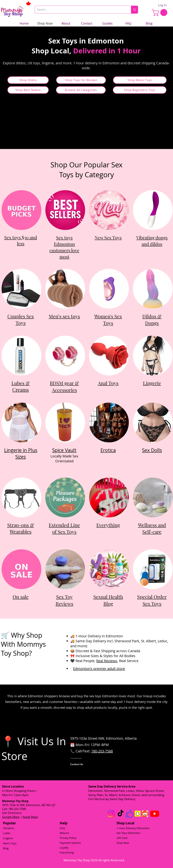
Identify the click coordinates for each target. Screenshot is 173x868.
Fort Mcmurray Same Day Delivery (112, 799)
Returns (64, 833)
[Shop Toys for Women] (81, 80)
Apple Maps (30, 817)
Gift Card (122, 838)
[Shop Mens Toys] (140, 80)
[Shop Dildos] (28, 80)
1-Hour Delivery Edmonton (133, 828)
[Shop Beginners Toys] (140, 90)
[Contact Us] (84, 764)
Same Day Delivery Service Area (112, 786)
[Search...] (80, 10)
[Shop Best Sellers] (28, 90)
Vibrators (9, 828)
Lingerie (8, 838)
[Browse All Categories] (81, 90)
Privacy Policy (68, 838)
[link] (160, 13)
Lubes (7, 833)
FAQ (62, 828)
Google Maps (11, 817)
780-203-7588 (102, 751)
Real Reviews (107, 661)
